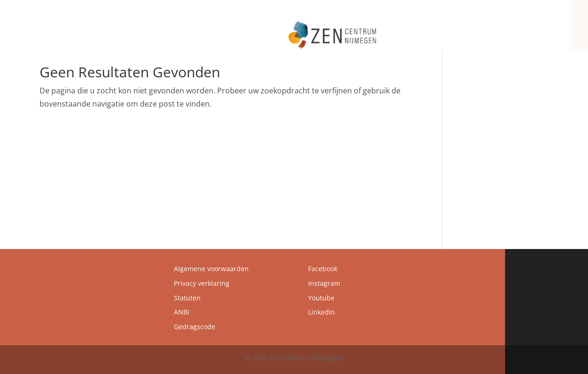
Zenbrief (510, 29)
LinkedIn (322, 312)
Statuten (187, 298)
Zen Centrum (364, 29)
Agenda (475, 29)
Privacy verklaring (202, 283)
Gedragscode (195, 327)
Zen (318, 29)
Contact (547, 29)
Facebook (323, 269)
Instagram (324, 283)
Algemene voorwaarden (211, 269)
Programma (424, 29)
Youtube (321, 298)
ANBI (182, 312)
